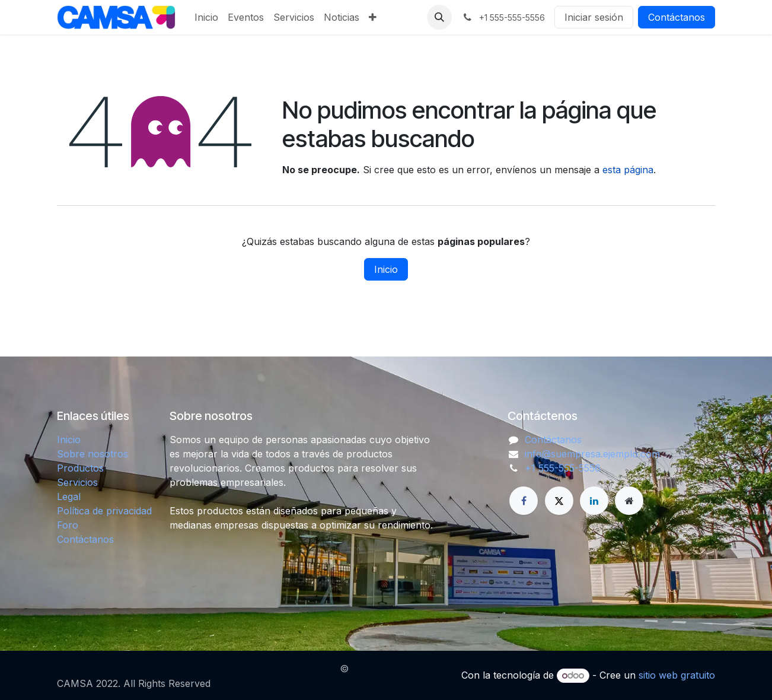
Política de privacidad (104, 511)
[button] (439, 17)
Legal (69, 497)
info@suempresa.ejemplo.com (592, 454)
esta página (628, 170)
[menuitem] (206, 17)
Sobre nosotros (92, 454)
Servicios (77, 482)
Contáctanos (677, 17)
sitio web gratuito (677, 675)
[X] (559, 501)
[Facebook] (524, 501)
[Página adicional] (629, 501)
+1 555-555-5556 (563, 468)
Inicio (386, 269)
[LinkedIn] (594, 501)
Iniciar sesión (594, 17)
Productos (80, 468)
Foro (68, 525)
